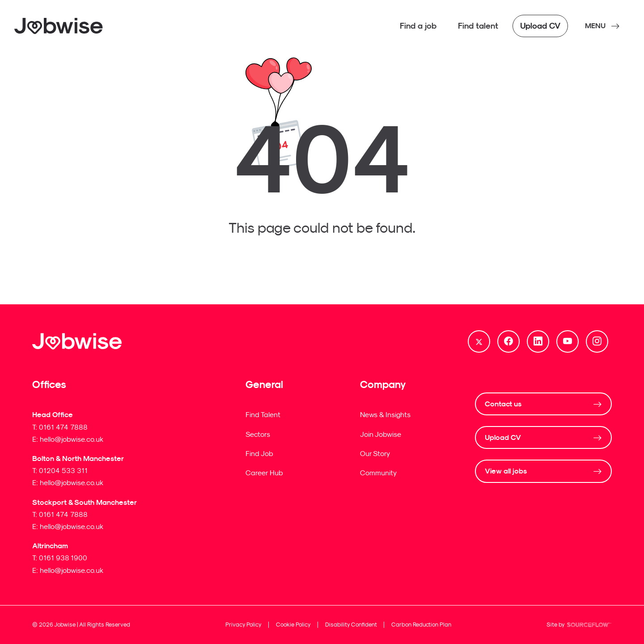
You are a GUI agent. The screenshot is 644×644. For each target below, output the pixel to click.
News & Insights (385, 414)
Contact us (503, 404)
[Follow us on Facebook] (508, 341)
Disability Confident (351, 625)
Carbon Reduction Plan (421, 625)
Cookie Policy (293, 625)
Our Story (375, 453)
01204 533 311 (63, 470)
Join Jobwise (381, 434)
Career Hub (264, 473)
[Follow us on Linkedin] (538, 341)
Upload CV (503, 437)
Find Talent (263, 414)
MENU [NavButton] (595, 26)
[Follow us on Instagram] (597, 341)
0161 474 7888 (63, 427)
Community (378, 473)
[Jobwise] (59, 26)
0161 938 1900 (63, 558)
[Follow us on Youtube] (568, 341)
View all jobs (506, 471)
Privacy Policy (244, 625)
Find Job (259, 453)
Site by (579, 626)
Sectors (258, 434)
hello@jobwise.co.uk (72, 439)
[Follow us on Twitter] (479, 341)
